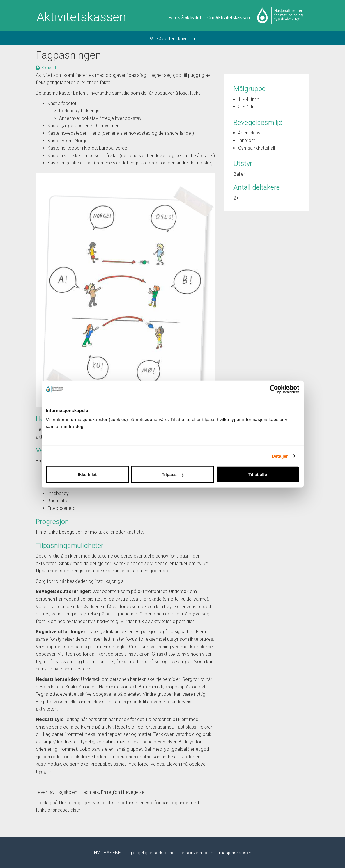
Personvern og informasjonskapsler (215, 853)
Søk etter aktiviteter (173, 39)
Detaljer (280, 456)
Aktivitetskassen (81, 17)
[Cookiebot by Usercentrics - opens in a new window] (274, 389)
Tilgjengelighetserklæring (150, 853)
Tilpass (173, 474)
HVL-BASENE (107, 853)
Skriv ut (46, 68)
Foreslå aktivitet (185, 18)
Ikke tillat (87, 474)
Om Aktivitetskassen (229, 18)
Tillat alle (258, 474)
